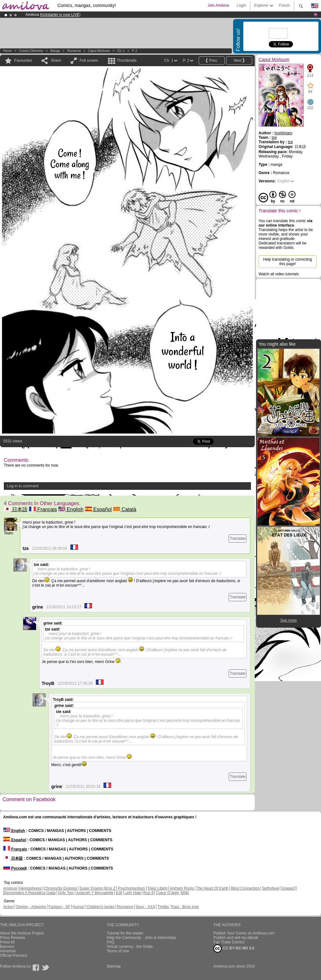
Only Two (66, 893)
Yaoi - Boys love (185, 907)
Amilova (10, 888)
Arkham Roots (182, 888)
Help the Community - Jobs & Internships (141, 938)
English (71, 509)
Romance (74, 51)
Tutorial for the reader (125, 933)
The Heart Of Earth (212, 888)
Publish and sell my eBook (236, 938)
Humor (78, 907)
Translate (238, 539)
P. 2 (135, 51)
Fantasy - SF (59, 907)
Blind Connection (245, 888)
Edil (119, 893)
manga (55, 51)
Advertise (8, 951)
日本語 (16, 509)
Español (98, 509)
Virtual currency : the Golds (130, 947)
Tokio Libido (157, 888)
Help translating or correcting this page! (287, 262)
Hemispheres (30, 888)
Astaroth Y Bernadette (95, 893)
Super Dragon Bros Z (97, 888)
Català (125, 509)
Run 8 (148, 893)
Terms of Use (118, 951)
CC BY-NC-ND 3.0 (234, 948)
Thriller (164, 907)
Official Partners (14, 955)
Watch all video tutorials (279, 274)
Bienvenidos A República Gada (29, 893)
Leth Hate (133, 893)
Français (43, 509)
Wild (185, 893)
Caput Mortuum (99, 51)
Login (241, 5)
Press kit (7, 942)
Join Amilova (218, 5)
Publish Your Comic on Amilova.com (244, 933)
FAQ (111, 942)
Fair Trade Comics (229, 942)
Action (8, 907)
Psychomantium (131, 888)
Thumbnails (127, 60)
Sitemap (114, 966)
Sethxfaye (271, 888)
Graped (288, 888)
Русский (15, 868)
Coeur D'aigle (168, 893)
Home (7, 51)
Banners (7, 947)
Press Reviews (13, 938)
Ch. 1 (121, 51)
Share (56, 60)
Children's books (100, 907)
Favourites (23, 60)
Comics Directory (31, 51)
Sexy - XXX (145, 907)
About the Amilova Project (22, 933)
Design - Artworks (31, 907)
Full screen (89, 60)
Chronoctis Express (61, 888)
